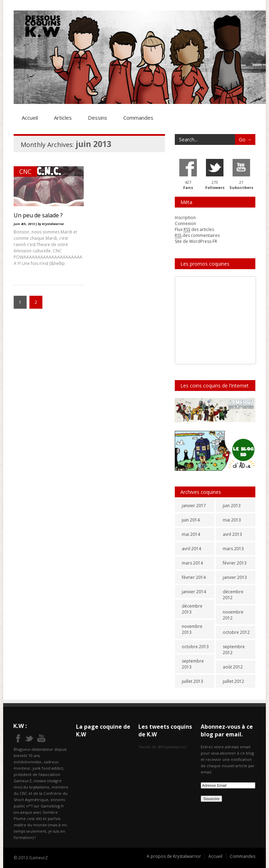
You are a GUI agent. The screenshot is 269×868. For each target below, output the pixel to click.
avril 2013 (232, 534)
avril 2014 (191, 549)
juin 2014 (191, 520)
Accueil (30, 118)
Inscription (185, 218)
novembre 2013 (192, 629)
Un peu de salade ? (38, 215)
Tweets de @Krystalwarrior (163, 747)
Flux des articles (194, 230)
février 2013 (235, 563)
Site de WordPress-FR (196, 241)
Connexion (185, 223)
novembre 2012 (233, 615)
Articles (63, 118)
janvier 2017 (194, 506)
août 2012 (233, 667)
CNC (25, 171)
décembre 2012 (233, 595)
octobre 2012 (236, 632)
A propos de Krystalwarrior (174, 856)
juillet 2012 (233, 681)
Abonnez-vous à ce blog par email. (227, 730)
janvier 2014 (194, 592)
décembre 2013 (192, 609)
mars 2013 (233, 549)
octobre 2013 (195, 647)
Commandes (138, 118)
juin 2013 (232, 506)
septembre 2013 (193, 664)
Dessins (98, 118)
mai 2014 (191, 534)
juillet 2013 (192, 681)
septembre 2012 (234, 650)
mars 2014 (192, 563)
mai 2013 (232, 520)
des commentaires (197, 236)
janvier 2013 (235, 577)
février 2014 (194, 577)
